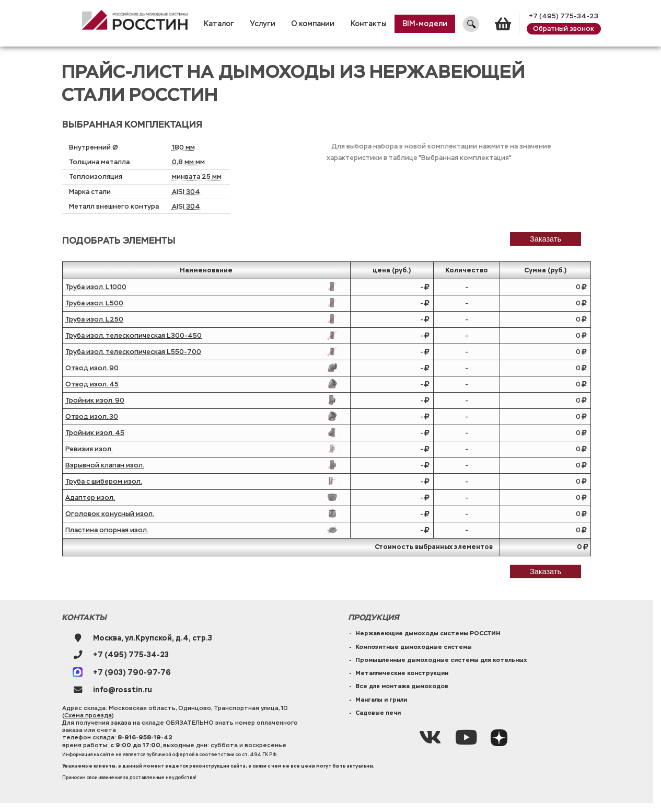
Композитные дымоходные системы (414, 647)
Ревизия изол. (89, 449)
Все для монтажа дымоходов (402, 686)
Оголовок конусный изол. (110, 514)
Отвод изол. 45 (92, 384)
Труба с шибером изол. (104, 482)
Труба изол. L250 (94, 319)
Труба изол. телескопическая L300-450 (134, 336)
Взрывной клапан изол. (105, 465)
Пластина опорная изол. (107, 530)
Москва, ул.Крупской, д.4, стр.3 (153, 638)
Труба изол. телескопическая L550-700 (133, 352)
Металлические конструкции (402, 673)
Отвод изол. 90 (92, 368)
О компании (313, 24)
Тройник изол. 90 (95, 401)
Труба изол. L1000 (96, 287)
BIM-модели (425, 24)
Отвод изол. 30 (92, 417)
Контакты (369, 24)
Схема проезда (88, 715)
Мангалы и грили (381, 700)
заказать (546, 239)
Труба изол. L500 (94, 303)
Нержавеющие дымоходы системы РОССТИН (428, 633)
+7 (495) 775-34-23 (564, 16)
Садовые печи (378, 713)
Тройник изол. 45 (95, 433)
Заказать (546, 571)
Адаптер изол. (90, 498)
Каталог (219, 24)
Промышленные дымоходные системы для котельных (441, 660)
